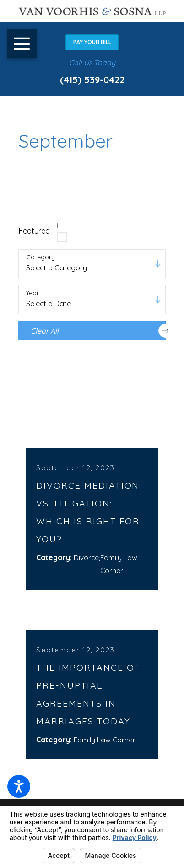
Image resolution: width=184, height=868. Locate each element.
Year (32, 293)
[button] (19, 786)
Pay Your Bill (92, 42)
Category (41, 257)
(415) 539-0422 (92, 80)
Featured (34, 231)
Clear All (98, 331)
